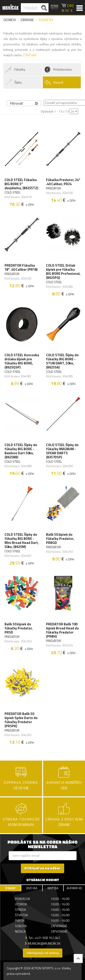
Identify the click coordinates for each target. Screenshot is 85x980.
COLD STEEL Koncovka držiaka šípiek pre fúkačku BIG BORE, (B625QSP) (22, 361)
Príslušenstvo (58, 70)
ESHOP (10, 888)
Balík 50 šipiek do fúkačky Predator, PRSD (19, 628)
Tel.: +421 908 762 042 (44, 938)
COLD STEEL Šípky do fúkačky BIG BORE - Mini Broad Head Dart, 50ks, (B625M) (22, 541)
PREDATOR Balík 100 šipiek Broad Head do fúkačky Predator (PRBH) (62, 630)
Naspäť (54, 83)
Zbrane (27, 20)
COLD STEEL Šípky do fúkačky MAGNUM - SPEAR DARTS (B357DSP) (62, 451)
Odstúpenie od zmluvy (43, 953)
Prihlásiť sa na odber (42, 868)
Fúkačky (15, 70)
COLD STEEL (12, 192)
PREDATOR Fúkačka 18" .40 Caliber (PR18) (21, 268)
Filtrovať (24, 103)
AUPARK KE (74, 888)
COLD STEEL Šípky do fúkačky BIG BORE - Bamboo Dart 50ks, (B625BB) (21, 451)
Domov (10, 20)
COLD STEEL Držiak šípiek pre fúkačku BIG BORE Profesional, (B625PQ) (63, 272)
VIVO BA (32, 888)
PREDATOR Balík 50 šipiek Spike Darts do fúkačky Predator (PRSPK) (21, 720)
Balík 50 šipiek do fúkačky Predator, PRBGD (60, 539)
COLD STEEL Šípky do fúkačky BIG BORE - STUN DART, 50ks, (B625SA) (62, 361)
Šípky (13, 83)
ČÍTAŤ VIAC (30, 55)
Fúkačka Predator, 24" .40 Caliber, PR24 (63, 182)
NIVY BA (53, 888)
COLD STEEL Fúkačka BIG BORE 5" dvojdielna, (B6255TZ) (21, 184)
